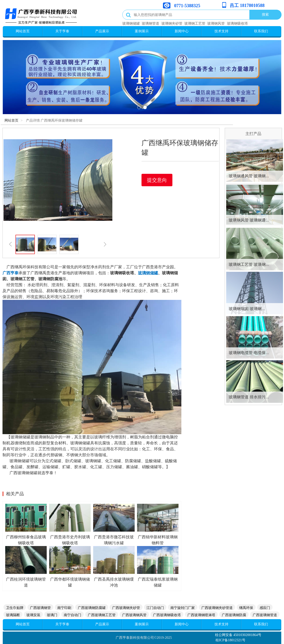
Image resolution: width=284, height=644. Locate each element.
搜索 (265, 14)
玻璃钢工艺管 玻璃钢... (249, 264)
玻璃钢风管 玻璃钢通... (249, 220)
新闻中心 (182, 31)
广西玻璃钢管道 (265, 615)
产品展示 (102, 31)
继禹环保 (246, 608)
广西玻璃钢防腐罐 (92, 608)
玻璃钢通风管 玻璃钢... (249, 176)
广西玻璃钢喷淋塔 (201, 615)
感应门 (265, 608)
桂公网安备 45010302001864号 (238, 635)
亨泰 (14, 273)
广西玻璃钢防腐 (234, 615)
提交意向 (157, 180)
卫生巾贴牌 (15, 608)
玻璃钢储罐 (131, 23)
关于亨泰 (62, 31)
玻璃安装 (33, 615)
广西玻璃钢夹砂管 (126, 608)
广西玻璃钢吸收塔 (167, 615)
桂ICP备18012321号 (230, 640)
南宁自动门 (72, 615)
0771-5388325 (187, 6)
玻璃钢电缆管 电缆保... (249, 353)
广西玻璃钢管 (40, 608)
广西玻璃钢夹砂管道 (217, 608)
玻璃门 (52, 615)
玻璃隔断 (13, 615)
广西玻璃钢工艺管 (102, 615)
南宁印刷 (64, 608)
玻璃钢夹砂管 (172, 23)
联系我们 (261, 31)
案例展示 (142, 31)
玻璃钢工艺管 (195, 23)
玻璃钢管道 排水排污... (249, 397)
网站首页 (23, 31)
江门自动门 (155, 608)
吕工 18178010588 (247, 5)
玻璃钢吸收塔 (237, 23)
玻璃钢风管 (216, 23)
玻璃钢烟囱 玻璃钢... (247, 309)
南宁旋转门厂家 (183, 608)
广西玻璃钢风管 (134, 615)
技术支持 (221, 31)
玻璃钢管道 (150, 23)
